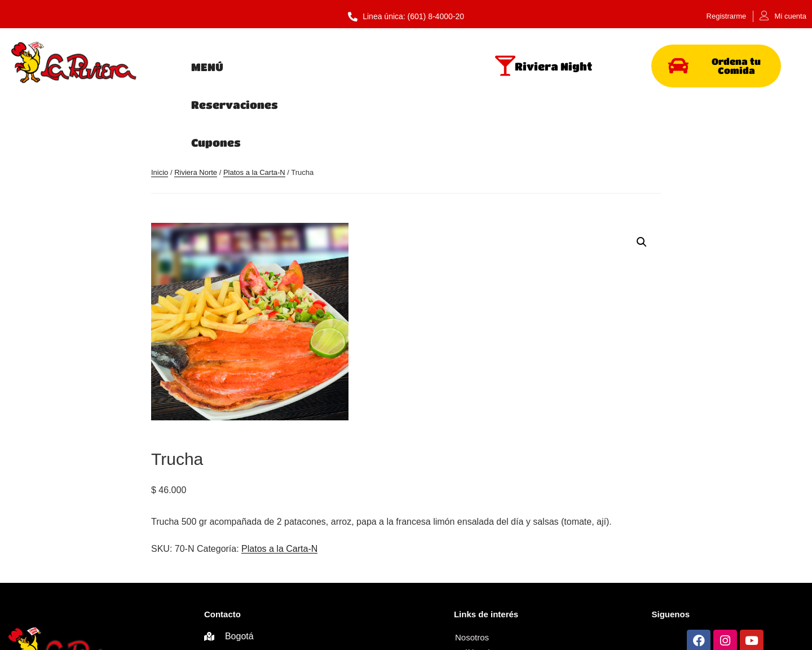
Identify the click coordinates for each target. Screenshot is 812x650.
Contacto (472, 599)
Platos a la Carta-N (254, 104)
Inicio (160, 104)
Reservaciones (305, 67)
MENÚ (207, 67)
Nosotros (472, 568)
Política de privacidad (546, 568)
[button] (642, 173)
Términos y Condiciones (500, 584)
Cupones (412, 67)
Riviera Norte (196, 104)
